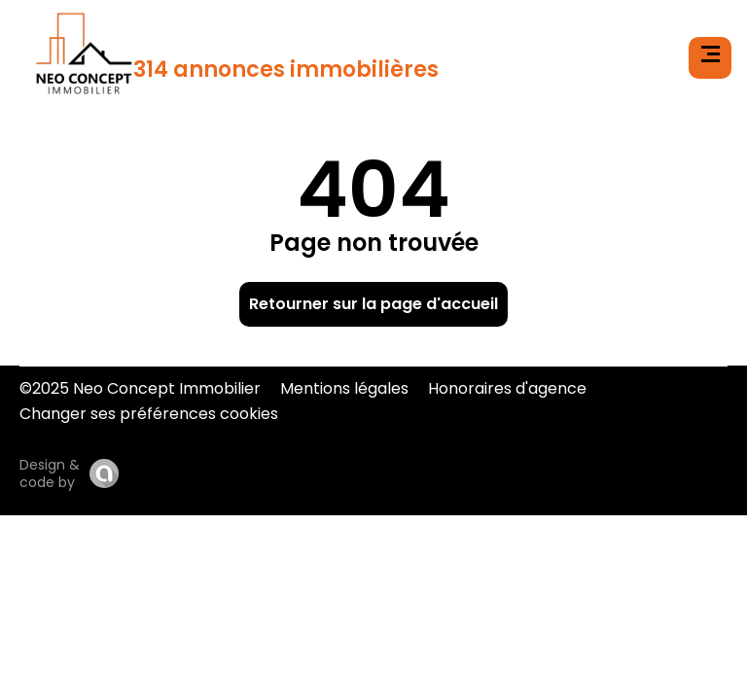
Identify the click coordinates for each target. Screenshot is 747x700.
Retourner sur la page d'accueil (373, 304)
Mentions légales (344, 388)
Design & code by (50, 473)
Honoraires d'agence (507, 388)
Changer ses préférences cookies (149, 414)
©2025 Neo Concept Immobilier (140, 388)
